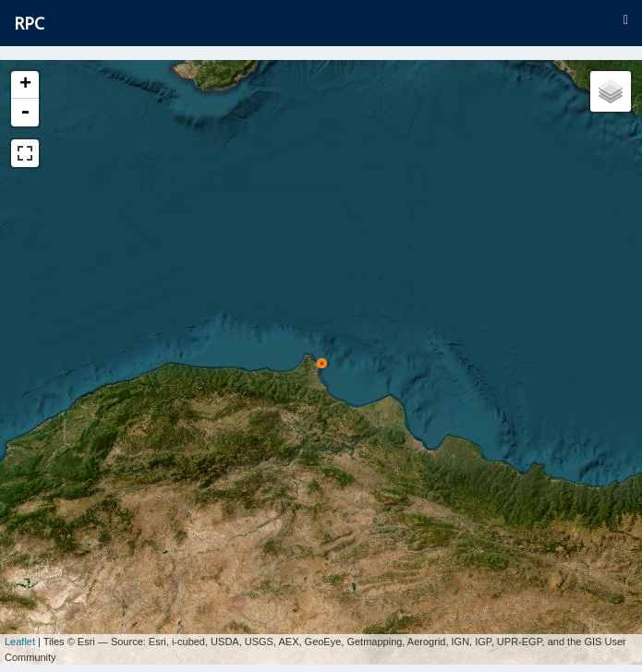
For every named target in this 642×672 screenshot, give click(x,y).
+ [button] (25, 85)
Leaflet (20, 635)
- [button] (25, 113)
